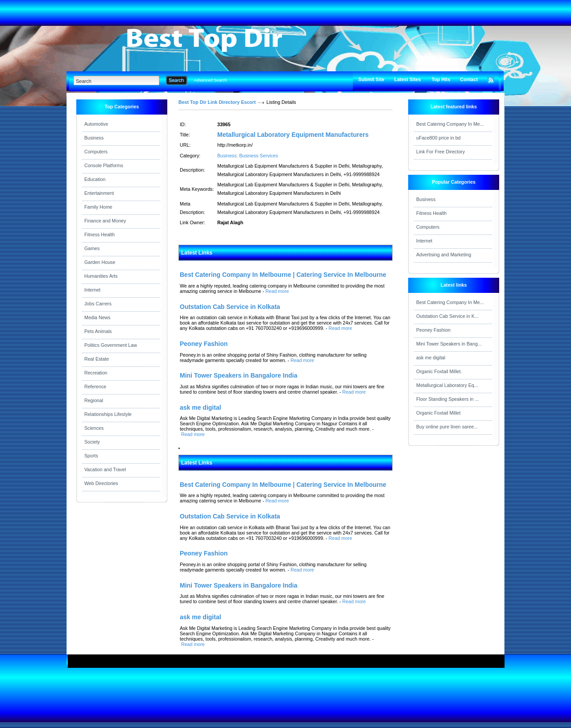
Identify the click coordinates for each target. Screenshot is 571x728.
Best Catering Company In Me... (450, 124)
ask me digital (431, 358)
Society (92, 442)
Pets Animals (98, 331)
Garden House (100, 262)
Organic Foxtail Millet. (439, 371)
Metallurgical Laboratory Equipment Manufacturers (293, 135)
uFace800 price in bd (439, 138)
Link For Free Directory (441, 152)
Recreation (96, 373)
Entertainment (99, 193)
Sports (91, 456)
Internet (92, 290)
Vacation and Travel (105, 469)
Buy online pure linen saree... (447, 427)
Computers (96, 152)
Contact (469, 79)
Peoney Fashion (433, 330)
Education (95, 179)
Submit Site (371, 79)
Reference (95, 387)
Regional (94, 400)
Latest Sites (408, 79)
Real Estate (97, 359)
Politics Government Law (111, 345)
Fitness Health (99, 234)
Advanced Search (211, 80)
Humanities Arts (101, 276)
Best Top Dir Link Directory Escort (217, 102)
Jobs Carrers (98, 304)
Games (92, 248)
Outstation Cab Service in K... (447, 316)
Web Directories (101, 483)
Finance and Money (105, 221)
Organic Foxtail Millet (439, 413)
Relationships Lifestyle (108, 414)
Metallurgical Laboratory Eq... (447, 385)
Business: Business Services (248, 156)
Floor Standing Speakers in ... (447, 399)
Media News (97, 317)
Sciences (94, 428)
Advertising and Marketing (444, 255)
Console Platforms (104, 165)
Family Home (98, 207)
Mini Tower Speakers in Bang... (449, 344)
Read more (277, 291)
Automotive (96, 124)
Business (94, 138)
